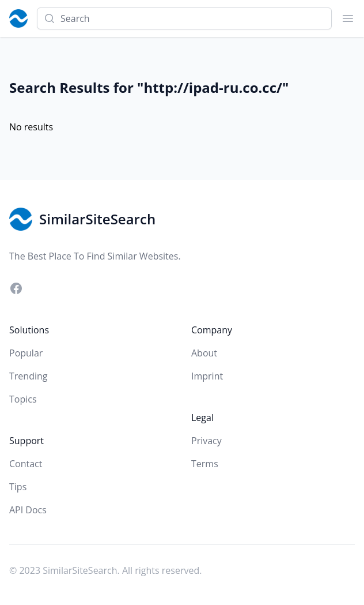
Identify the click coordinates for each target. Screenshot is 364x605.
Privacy (206, 441)
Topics (23, 399)
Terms (205, 464)
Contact (26, 464)
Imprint (207, 376)
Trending (28, 376)
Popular (26, 353)
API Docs (28, 510)
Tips (18, 487)
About (204, 353)
